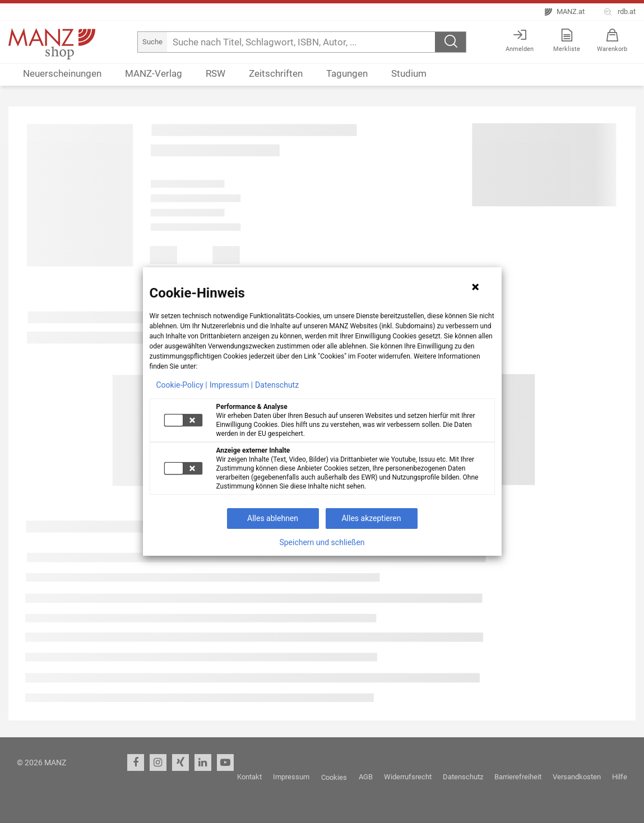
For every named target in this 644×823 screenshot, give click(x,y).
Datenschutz (277, 385)
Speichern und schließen (322, 542)
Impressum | (231, 385)
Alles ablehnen (273, 518)
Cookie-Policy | (182, 385)
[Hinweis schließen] (475, 287)
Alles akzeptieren (371, 518)
